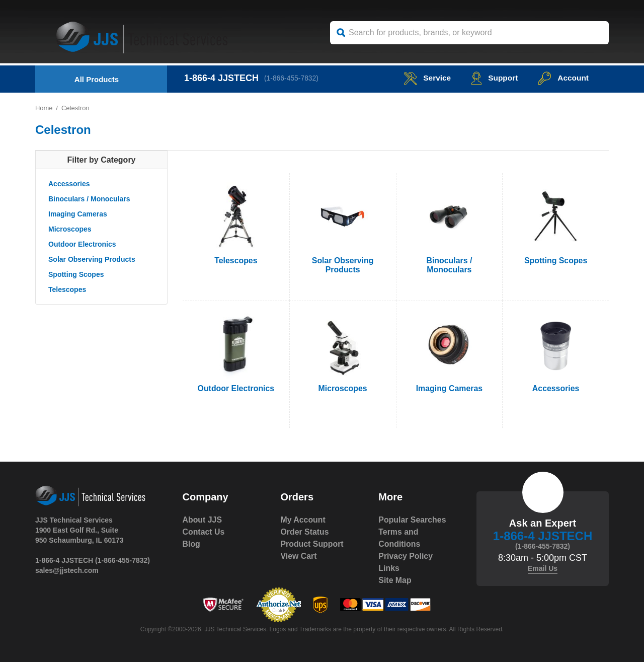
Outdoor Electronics (82, 244)
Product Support (312, 544)
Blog (192, 544)
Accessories (69, 184)
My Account (303, 520)
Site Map (395, 580)
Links (389, 568)
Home (44, 108)
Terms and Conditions (399, 538)
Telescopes (67, 289)
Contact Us (204, 532)
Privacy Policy (406, 556)
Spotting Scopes (76, 274)
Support (493, 78)
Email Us (543, 568)
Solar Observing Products (92, 259)
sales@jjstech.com (67, 570)
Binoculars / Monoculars (89, 199)
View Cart (299, 556)
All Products (97, 79)
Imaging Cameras (78, 214)
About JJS (203, 520)
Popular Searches (412, 520)
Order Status (305, 532)
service (425, 78)
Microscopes (70, 229)
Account (563, 78)
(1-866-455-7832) (292, 78)
